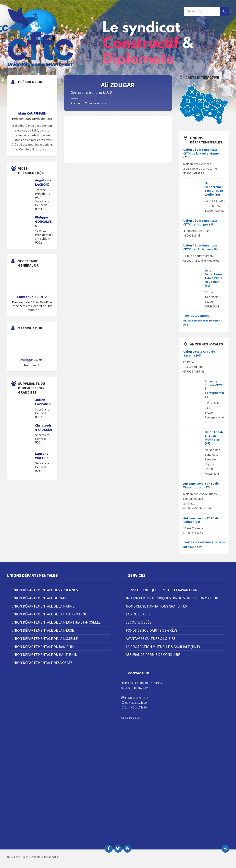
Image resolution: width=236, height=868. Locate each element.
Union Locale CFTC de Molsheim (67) (214, 438)
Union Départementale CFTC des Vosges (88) (200, 222)
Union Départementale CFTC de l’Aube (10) (214, 189)
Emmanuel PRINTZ (32, 297)
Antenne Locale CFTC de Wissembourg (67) (201, 485)
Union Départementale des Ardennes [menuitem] (45, 590)
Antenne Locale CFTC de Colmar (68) (201, 520)
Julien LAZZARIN (43, 402)
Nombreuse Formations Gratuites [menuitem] (156, 606)
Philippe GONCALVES (43, 222)
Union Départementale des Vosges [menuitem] (42, 663)
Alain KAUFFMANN (32, 113)
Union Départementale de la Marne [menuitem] (43, 606)
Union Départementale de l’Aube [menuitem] (40, 598)
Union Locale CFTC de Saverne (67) (199, 353)
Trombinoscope (96, 103)
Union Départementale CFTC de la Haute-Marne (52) (201, 153)
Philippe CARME (32, 360)
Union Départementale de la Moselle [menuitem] (45, 638)
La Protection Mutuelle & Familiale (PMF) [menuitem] (163, 647)
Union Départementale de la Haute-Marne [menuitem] (49, 614)
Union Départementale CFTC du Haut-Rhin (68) (214, 278)
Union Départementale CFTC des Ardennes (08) (200, 247)
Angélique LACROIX (43, 182)
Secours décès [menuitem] (139, 622)
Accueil (76, 103)
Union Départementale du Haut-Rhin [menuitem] (44, 655)
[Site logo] (41, 66)
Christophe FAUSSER (44, 427)
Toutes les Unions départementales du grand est (203, 320)
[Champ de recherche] (207, 11)
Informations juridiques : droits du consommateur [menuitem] (172, 598)
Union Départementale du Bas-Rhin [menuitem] (43, 647)
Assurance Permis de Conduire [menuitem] (153, 655)
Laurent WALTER (42, 456)
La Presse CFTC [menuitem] (139, 614)
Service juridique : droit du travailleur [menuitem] (162, 590)
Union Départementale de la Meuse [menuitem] (43, 630)
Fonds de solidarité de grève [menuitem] (152, 630)
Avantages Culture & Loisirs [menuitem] (151, 638)
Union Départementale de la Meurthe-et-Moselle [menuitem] (56, 622)
